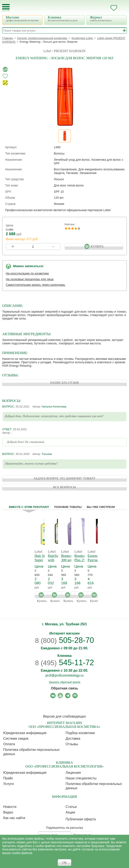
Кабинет (105, 8)
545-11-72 (65, 663)
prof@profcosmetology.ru (64, 675)
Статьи (71, 807)
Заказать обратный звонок (64, 682)
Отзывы (72, 744)
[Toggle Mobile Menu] (6, 8)
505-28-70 (65, 640)
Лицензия (73, 773)
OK (65, 862)
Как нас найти (14, 818)
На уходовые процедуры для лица (30, 279)
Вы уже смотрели (101, 507)
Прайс (8, 778)
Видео (8, 812)
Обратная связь (64, 688)
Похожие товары (68, 507)
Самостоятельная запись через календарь (36, 285)
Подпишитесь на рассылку (64, 828)
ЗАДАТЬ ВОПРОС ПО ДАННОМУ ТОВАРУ (65, 478)
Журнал (107, 19)
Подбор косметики (80, 733)
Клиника (65, 19)
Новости (10, 807)
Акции (70, 812)
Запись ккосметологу (97, 8)
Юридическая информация (25, 733)
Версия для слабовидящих (64, 716)
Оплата (9, 744)
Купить (42, 595)
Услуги (8, 784)
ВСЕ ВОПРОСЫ (64, 487)
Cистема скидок (16, 738)
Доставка (73, 738)
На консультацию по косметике (27, 273)
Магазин (23, 19)
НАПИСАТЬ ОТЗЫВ (64, 383)
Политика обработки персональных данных (31, 752)
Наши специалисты (81, 778)
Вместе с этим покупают (29, 507)
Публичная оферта (81, 819)
